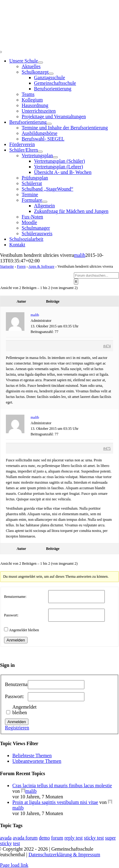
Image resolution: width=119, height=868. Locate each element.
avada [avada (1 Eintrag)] (6, 838)
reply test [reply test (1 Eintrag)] (73, 838)
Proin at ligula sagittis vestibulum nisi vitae (55, 802)
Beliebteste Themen (32, 756)
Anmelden (16, 640)
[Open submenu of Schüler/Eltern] (40, 152)
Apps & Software (41, 266)
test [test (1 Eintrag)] (16, 843)
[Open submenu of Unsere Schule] (40, 63)
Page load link (14, 865)
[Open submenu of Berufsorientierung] (49, 124)
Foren (21, 266)
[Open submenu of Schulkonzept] (51, 74)
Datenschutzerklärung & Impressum (64, 855)
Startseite (7, 266)
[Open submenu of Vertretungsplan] (55, 157)
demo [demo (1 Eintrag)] (45, 838)
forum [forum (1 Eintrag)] (57, 838)
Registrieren (17, 728)
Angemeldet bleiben (24, 630)
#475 (107, 448)
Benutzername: (15, 597)
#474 (107, 346)
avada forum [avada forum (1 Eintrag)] (25, 838)
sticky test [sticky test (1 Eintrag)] (94, 838)
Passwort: (11, 615)
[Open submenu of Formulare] (45, 202)
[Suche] (76, 282)
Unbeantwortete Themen (37, 761)
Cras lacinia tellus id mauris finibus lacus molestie (62, 786)
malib (79, 255)
